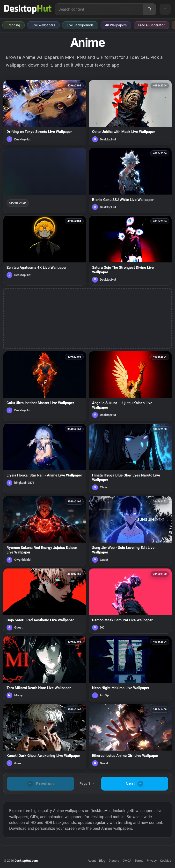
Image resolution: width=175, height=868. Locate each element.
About (92, 861)
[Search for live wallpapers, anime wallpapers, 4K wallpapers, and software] (99, 9)
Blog (102, 861)
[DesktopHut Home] (28, 9)
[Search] (149, 9)
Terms (139, 861)
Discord (114, 861)
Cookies (166, 861)
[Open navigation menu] (165, 9)
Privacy (152, 861)
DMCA (127, 861)
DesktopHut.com (26, 861)
